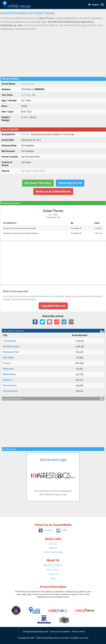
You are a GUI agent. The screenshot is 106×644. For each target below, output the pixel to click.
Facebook (46, 530)
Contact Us (53, 574)
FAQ (53, 579)
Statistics (53, 548)
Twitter (62, 530)
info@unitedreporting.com (36, 631)
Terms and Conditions (60, 631)
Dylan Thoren (28, 84)
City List (53, 544)
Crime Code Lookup (53, 552)
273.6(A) (25, 134)
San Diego (26, 95)
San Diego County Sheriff (33, 171)
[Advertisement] (53, 53)
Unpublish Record (53, 306)
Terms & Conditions (53, 565)
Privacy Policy (53, 570)
